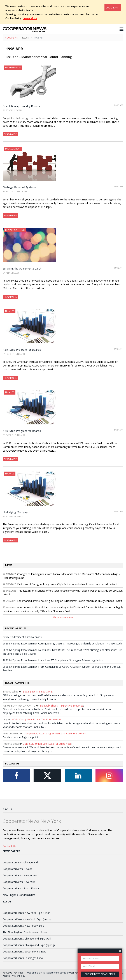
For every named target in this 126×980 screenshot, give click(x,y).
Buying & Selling (15, 230)
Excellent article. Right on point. (21, 737)
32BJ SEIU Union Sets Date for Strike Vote (47, 744)
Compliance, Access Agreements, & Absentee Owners (55, 733)
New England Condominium (19, 895)
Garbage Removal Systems (20, 187)
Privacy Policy (18, 976)
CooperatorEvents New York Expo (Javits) (27, 919)
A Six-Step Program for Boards (22, 350)
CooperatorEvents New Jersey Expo (23, 926)
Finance (10, 311)
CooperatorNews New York (19, 882)
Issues (25, 38)
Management (13, 149)
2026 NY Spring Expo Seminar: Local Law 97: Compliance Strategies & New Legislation (53, 660)
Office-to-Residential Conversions (22, 637)
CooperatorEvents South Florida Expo (25, 951)
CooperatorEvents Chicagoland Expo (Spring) (29, 945)
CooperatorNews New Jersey (20, 875)
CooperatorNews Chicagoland (20, 862)
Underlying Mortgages (17, 512)
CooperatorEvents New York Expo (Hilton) (27, 913)
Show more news (63, 617)
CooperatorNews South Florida (21, 888)
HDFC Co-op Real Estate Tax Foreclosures (37, 719)
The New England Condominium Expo (25, 932)
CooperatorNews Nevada (18, 869)
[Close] (113, 7)
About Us (7, 973)
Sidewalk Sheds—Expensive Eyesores (62, 706)
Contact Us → (11, 846)
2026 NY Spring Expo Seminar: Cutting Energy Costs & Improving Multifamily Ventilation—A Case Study (62, 643)
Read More (10, 134)
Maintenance (13, 67)
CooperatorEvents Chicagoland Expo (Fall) (27, 939)
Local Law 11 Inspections (38, 692)
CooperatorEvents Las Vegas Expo (23, 958)
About (7, 809)
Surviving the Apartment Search (22, 268)
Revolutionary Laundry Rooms (21, 106)
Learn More (30, 18)
